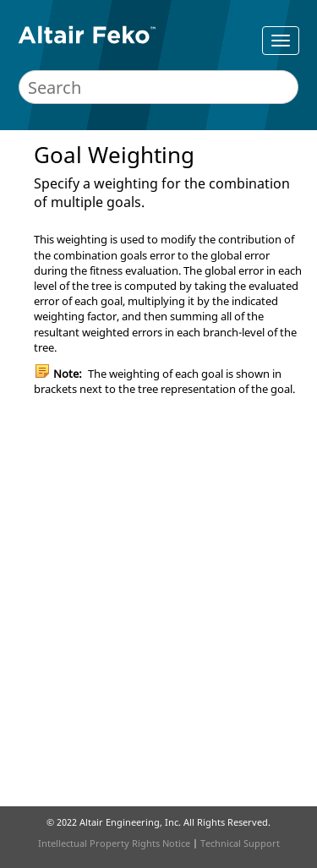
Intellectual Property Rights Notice (114, 843)
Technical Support (240, 843)
